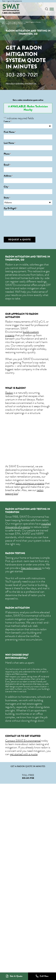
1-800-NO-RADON (11, 13)
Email (7, 165)
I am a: (8, 121)
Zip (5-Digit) (10, 208)
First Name (10, 132)
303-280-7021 (22, 75)
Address (8, 176)
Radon (9, 393)
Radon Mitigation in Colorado (33, 22)
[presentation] (26, 224)
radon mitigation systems (30, 483)
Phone (7, 154)
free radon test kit (31, 568)
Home (4, 22)
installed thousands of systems (28, 525)
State (7, 198)
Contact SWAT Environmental (23, 741)
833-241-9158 (28, 778)
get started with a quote (24, 754)
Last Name (9, 143)
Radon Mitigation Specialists (16, 22)
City (6, 187)
